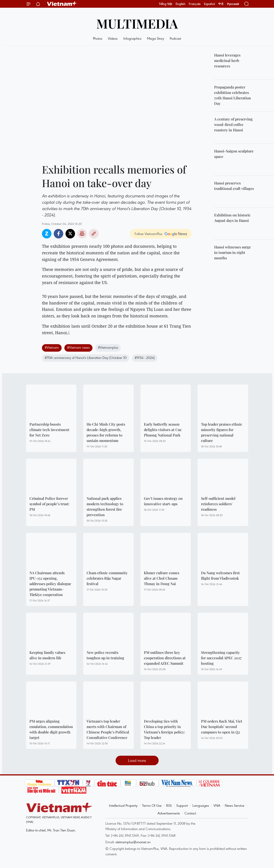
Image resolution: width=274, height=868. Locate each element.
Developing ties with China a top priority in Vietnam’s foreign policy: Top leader (164, 729)
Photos (98, 38)
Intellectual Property (123, 805)
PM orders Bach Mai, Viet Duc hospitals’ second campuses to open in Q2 (222, 727)
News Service (235, 805)
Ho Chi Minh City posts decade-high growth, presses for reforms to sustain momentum (106, 432)
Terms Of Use (152, 805)
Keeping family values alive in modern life (47, 655)
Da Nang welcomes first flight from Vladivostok (220, 575)
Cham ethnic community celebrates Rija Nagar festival (107, 578)
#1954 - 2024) (145, 358)
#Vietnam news (78, 347)
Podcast (175, 38)
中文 (221, 4)
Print (82, 234)
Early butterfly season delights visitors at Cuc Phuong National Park (163, 430)
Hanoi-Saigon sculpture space (234, 154)
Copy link (94, 234)
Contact (190, 813)
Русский (233, 4)
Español (209, 4)
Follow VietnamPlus (148, 234)
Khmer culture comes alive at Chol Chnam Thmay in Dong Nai (162, 578)
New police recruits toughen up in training (105, 655)
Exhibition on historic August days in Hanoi (232, 218)
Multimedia (137, 23)
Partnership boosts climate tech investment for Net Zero (49, 430)
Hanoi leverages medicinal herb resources (227, 60)
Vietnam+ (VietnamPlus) (62, 4)
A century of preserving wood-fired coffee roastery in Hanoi (233, 124)
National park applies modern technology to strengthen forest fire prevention (105, 506)
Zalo (47, 234)
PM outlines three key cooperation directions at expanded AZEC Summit (165, 658)
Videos (113, 38)
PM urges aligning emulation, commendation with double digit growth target (51, 729)
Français (195, 4)
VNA (217, 805)
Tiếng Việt (166, 4)
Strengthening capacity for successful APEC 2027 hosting (221, 658)
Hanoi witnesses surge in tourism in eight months (233, 252)
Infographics (132, 38)
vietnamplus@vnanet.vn (133, 842)
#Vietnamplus (108, 347)
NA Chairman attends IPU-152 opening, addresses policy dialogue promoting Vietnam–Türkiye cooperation (50, 584)
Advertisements (169, 813)
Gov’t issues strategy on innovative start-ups (163, 501)
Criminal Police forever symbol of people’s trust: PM (49, 504)
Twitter (70, 234)
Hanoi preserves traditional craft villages (234, 186)
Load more (137, 760)
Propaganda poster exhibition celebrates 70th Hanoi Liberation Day (233, 95)
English (181, 4)
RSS (169, 805)
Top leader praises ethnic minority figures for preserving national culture (222, 432)
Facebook (58, 234)
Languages (201, 805)
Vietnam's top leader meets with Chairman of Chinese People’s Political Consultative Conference (108, 729)
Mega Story (156, 38)
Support (182, 805)
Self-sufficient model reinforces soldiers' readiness (218, 504)
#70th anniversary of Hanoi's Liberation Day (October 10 (86, 358)
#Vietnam (52, 347)
